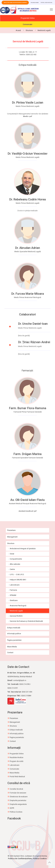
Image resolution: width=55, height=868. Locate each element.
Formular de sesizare (18, 793)
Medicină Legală (44, 30)
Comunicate (27, 24)
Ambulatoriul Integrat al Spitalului (23, 549)
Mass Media (12, 647)
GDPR (12, 808)
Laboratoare (15, 585)
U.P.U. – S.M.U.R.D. (17, 574)
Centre (12, 569)
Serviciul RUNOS (16, 616)
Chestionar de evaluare (19, 797)
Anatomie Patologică (18, 606)
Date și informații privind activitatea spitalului (15, 3)
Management (12, 537)
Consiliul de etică (16, 789)
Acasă (18, 30)
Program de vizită (16, 761)
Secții (12, 554)
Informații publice (14, 634)
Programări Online (28, 18)
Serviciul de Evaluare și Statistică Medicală (26, 621)
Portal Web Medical (17, 777)
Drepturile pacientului (18, 800)
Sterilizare (14, 600)
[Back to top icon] (49, 862)
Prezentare (11, 530)
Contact (10, 653)
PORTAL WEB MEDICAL (47, 3)
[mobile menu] (51, 10)
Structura (29, 30)
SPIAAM (13, 595)
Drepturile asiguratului (18, 804)
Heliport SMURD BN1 (18, 580)
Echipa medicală (14, 628)
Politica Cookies (16, 812)
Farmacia (13, 590)
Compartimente (16, 559)
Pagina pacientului (14, 640)
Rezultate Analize (35, 3)
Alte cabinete (15, 564)
